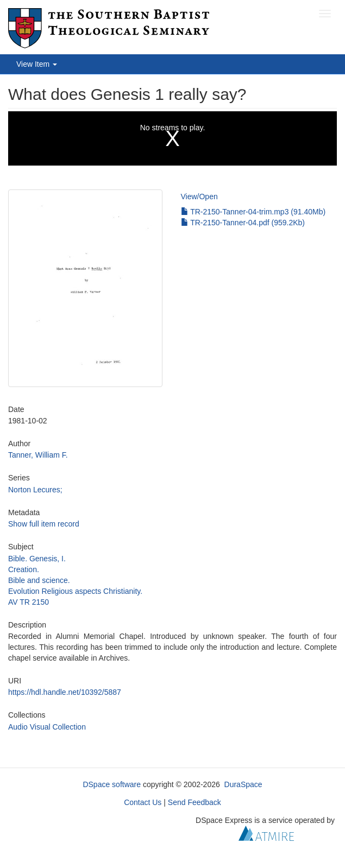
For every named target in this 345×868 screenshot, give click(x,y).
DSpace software (112, 784)
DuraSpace (243, 784)
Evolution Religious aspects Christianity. (75, 591)
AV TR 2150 (29, 602)
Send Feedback (195, 802)
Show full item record (44, 524)
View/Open (199, 197)
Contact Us (143, 802)
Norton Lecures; (35, 490)
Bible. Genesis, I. (37, 559)
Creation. (24, 569)
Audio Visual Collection (47, 727)
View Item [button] (37, 64)
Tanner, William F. (38, 455)
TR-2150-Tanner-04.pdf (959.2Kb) (243, 223)
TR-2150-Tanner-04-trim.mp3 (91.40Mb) (253, 212)
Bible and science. (39, 580)
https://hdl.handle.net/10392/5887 (65, 692)
